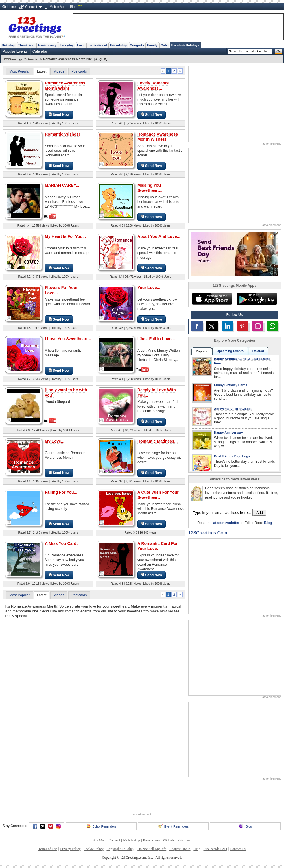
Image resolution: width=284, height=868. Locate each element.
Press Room (152, 840)
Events (33, 59)
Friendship (118, 45)
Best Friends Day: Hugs (232, 456)
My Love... (55, 441)
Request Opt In (180, 849)
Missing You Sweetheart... (150, 188)
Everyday (67, 45)
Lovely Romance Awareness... (153, 86)
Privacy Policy (70, 849)
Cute (164, 45)
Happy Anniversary (228, 432)
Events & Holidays (185, 45)
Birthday (8, 45)
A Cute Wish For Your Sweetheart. (158, 495)
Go (279, 51)
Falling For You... (61, 492)
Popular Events (15, 51)
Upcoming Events (230, 351)
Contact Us (238, 849)
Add (260, 513)
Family (152, 45)
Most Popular (20, 71)
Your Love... (149, 288)
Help (197, 849)
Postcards (79, 71)
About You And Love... (159, 236)
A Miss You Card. (61, 543)
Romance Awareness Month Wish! (65, 86)
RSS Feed (184, 840)
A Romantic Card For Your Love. (158, 546)
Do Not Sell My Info (152, 849)
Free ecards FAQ (215, 849)
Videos (59, 71)
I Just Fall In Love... (156, 339)
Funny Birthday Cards (231, 385)
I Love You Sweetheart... (68, 339)
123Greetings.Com (208, 533)
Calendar (40, 51)
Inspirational (97, 45)
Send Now (59, 115)
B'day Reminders (101, 826)
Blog (73, 7)
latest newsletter (226, 523)
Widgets (169, 840)
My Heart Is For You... (65, 236)
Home (11, 7)
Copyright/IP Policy (120, 849)
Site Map (99, 840)
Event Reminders (173, 826)
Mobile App (58, 7)
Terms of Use (48, 849)
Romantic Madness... (157, 441)
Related (258, 351)
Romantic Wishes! (62, 134)
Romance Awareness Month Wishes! (158, 137)
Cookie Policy (93, 849)
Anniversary (47, 45)
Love (81, 45)
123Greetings (13, 59)
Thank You (26, 45)
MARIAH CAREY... (62, 185)
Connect (31, 7)
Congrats (137, 45)
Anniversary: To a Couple (233, 409)
